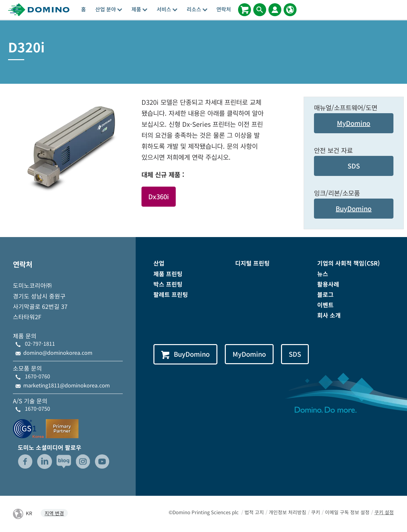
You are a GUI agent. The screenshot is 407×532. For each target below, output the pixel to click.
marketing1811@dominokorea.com (67, 385)
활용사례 (328, 284)
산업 (159, 263)
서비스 (167, 9)
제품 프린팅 (168, 274)
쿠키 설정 (384, 512)
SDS (354, 166)
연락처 (224, 9)
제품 (139, 9)
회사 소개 (329, 315)
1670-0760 (37, 376)
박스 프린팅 (168, 284)
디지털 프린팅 (252, 263)
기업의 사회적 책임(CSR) (349, 263)
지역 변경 (54, 513)
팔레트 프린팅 (171, 294)
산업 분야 (109, 9)
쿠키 (316, 512)
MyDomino (354, 123)
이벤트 (325, 305)
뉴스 (323, 274)
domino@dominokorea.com (58, 353)
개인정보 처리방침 (287, 512)
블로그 (325, 294)
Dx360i (159, 196)
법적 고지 (254, 512)
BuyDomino (354, 208)
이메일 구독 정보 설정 (347, 512)
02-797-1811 (40, 343)
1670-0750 (37, 408)
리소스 (197, 9)
